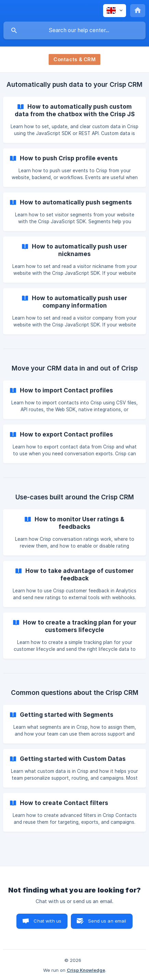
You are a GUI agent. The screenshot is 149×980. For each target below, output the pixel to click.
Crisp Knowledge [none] (86, 970)
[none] (115, 11)
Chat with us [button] (47, 921)
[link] (74, 120)
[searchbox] (74, 30)
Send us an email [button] (107, 921)
